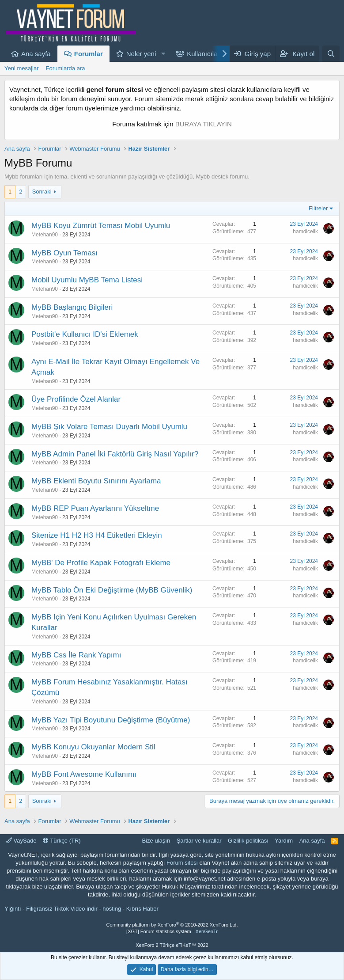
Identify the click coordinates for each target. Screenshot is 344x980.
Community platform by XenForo (172, 925)
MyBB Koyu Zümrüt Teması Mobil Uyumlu (101, 226)
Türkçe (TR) (62, 841)
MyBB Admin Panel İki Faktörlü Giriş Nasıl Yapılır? (115, 454)
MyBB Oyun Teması (64, 253)
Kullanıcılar (203, 54)
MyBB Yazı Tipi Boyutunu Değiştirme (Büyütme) (111, 720)
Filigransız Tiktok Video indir (62, 909)
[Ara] (331, 54)
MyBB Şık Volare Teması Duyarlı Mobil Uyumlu (109, 427)
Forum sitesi (182, 863)
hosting (112, 909)
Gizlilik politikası (248, 841)
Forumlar (89, 54)
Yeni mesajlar (22, 68)
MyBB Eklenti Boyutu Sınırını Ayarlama (96, 481)
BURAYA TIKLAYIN (204, 124)
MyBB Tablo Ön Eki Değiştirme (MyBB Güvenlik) (112, 590)
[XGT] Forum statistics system (172, 931)
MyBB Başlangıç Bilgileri (72, 307)
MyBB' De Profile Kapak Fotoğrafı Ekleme (101, 563)
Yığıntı (13, 909)
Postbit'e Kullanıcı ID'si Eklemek (85, 334)
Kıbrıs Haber (142, 909)
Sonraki (42, 192)
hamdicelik (305, 232)
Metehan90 (45, 235)
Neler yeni (141, 54)
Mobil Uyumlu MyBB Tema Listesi (87, 280)
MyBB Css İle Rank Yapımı (76, 655)
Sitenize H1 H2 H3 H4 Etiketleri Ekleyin (97, 535)
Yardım (284, 841)
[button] (163, 54)
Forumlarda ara (66, 68)
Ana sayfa (36, 54)
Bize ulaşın (156, 841)
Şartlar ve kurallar (199, 841)
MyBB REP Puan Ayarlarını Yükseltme (95, 508)
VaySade (21, 841)
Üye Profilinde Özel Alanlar (76, 399)
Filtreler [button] (318, 208)
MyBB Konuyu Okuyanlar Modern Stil (93, 747)
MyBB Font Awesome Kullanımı (84, 774)
